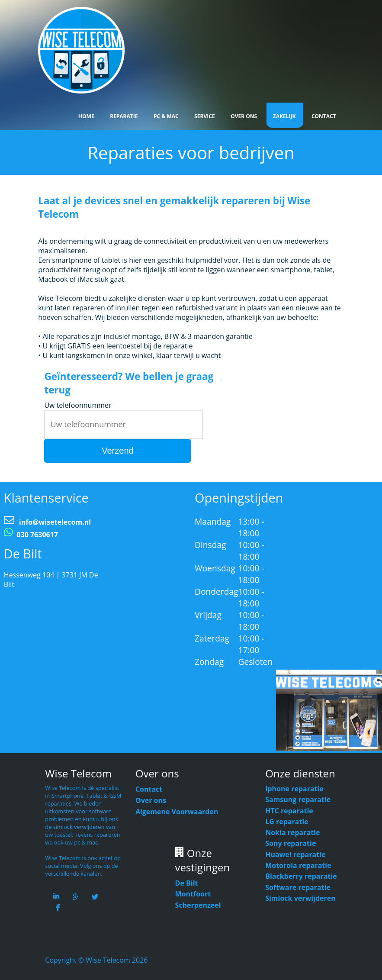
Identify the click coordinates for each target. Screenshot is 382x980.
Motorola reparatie (298, 865)
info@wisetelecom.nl (55, 522)
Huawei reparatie (295, 854)
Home (86, 116)
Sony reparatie (291, 843)
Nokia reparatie (292, 832)
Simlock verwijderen (300, 898)
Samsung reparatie (298, 799)
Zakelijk (284, 116)
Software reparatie (298, 887)
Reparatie (124, 116)
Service (204, 116)
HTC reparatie (289, 811)
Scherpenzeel (198, 905)
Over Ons (244, 116)
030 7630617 (37, 535)
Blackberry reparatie (301, 876)
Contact (324, 116)
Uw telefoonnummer (78, 405)
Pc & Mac (166, 116)
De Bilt (187, 883)
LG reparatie (287, 822)
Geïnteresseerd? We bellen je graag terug (129, 383)
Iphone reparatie (294, 789)
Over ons (151, 800)
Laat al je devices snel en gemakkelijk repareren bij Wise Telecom (174, 207)
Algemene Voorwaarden (177, 812)
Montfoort (193, 894)
